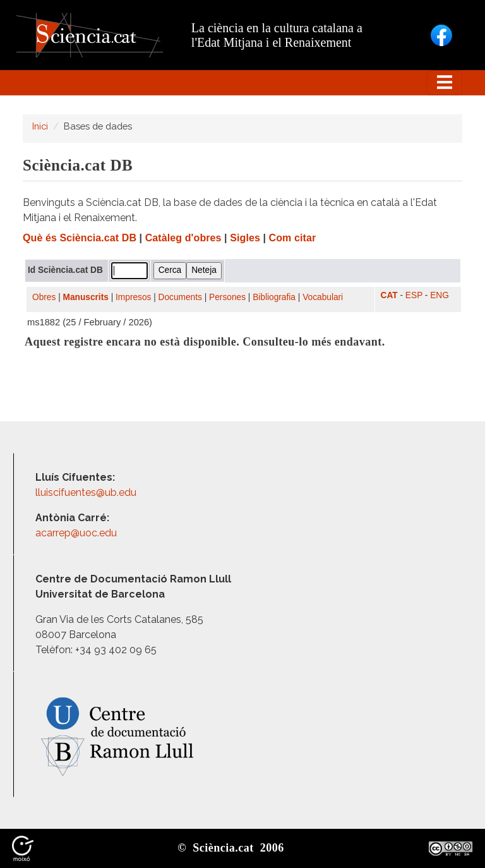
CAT (389, 295)
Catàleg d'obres (183, 238)
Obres (44, 297)
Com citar (293, 238)
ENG (440, 295)
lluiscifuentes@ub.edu (87, 492)
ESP (414, 295)
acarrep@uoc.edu (76, 533)
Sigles (245, 238)
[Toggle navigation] (445, 83)
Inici (40, 126)
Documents (180, 297)
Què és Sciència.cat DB (80, 238)
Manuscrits (86, 297)
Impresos (133, 297)
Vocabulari (323, 297)
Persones (227, 297)
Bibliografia (274, 297)
